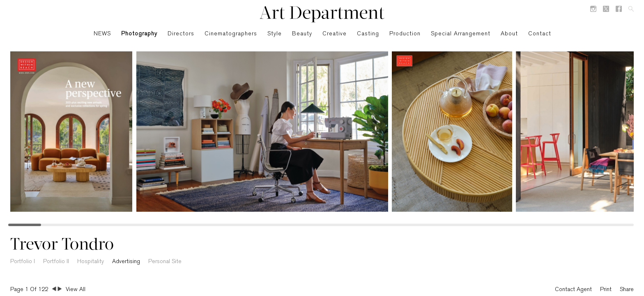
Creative (335, 34)
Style (275, 34)
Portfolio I (23, 262)
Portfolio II (56, 262)
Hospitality (91, 262)
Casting (368, 34)
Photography (139, 34)
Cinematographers (231, 34)
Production (405, 34)
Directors (181, 34)
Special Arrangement (461, 34)
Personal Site (165, 262)
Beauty (302, 34)
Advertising (126, 262)
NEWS (102, 34)
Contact (540, 34)
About (509, 34)
